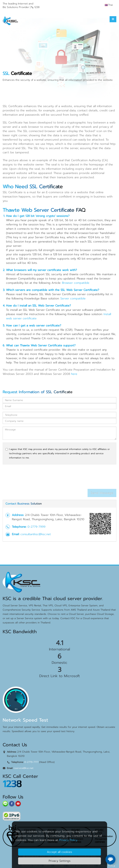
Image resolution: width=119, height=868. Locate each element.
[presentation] (30, 478)
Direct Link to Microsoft (59, 676)
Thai (109, 5)
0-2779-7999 (36, 527)
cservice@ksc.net (24, 768)
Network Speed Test (25, 720)
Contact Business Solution (24, 504)
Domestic (59, 663)
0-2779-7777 (31, 762)
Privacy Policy (68, 840)
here (74, 374)
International (59, 649)
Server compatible (73, 299)
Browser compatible (76, 283)
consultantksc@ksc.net (36, 534)
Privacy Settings (60, 861)
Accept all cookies (59, 852)
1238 (12, 784)
